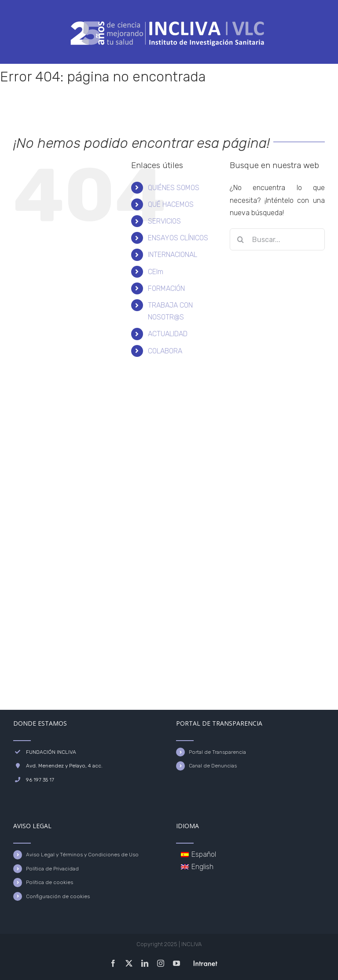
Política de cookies (50, 882)
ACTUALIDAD (168, 334)
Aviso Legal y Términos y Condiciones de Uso (82, 855)
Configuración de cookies (58, 896)
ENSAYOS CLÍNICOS (178, 238)
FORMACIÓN (166, 288)
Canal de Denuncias (213, 766)
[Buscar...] (277, 239)
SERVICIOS (164, 221)
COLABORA (165, 351)
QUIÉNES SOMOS (174, 188)
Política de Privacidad (52, 869)
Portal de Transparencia (217, 752)
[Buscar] (241, 239)
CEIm (156, 272)
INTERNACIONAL (173, 255)
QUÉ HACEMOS (171, 204)
